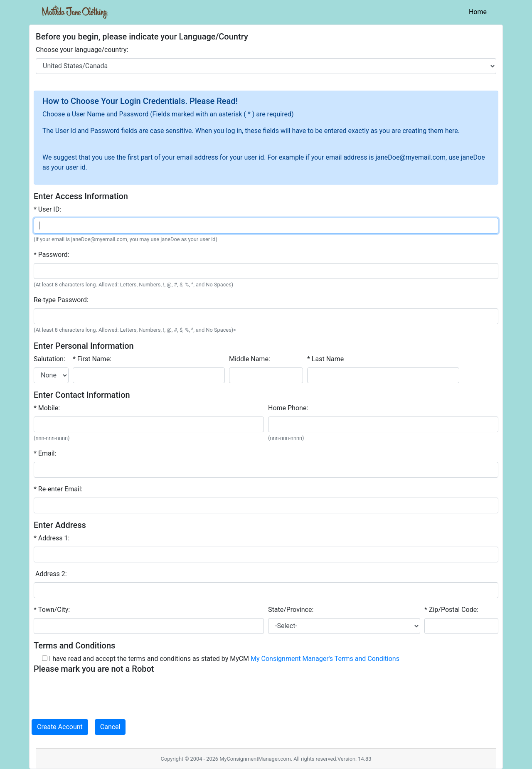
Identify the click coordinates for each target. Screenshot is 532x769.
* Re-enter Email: (58, 489)
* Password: (51, 255)
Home (479, 11)
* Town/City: (52, 610)
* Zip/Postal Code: (451, 610)
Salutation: (49, 359)
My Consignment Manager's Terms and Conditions (325, 659)
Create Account (60, 727)
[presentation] (97, 693)
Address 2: (50, 574)
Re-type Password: (61, 300)
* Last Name (325, 359)
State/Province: (291, 610)
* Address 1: (52, 538)
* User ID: (47, 209)
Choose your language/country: (82, 50)
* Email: (45, 453)
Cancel (110, 727)
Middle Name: (250, 359)
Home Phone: (288, 408)
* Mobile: (47, 408)
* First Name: (92, 359)
